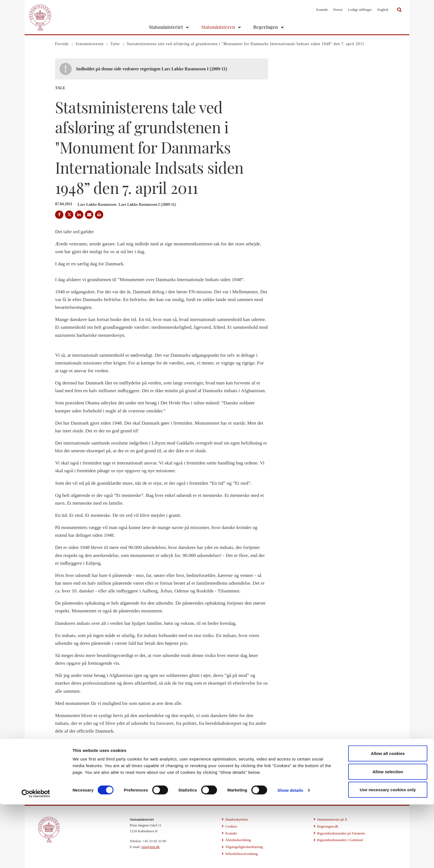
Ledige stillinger (360, 10)
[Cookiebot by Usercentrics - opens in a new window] (36, 857)
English (383, 10)
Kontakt (322, 10)
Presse (338, 10)
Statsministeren (218, 27)
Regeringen (266, 27)
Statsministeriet (166, 27)
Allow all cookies (388, 817)
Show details (290, 854)
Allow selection (388, 835)
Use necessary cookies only (388, 853)
